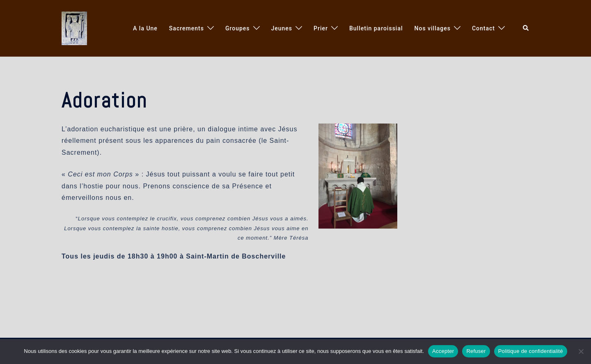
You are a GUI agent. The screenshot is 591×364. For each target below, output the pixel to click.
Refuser (476, 351)
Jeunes (282, 28)
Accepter (443, 351)
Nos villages (433, 28)
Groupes (238, 28)
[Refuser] (581, 351)
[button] (526, 28)
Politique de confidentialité (531, 351)
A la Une (145, 28)
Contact (483, 28)
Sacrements (187, 28)
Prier (321, 28)
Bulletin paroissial (376, 28)
